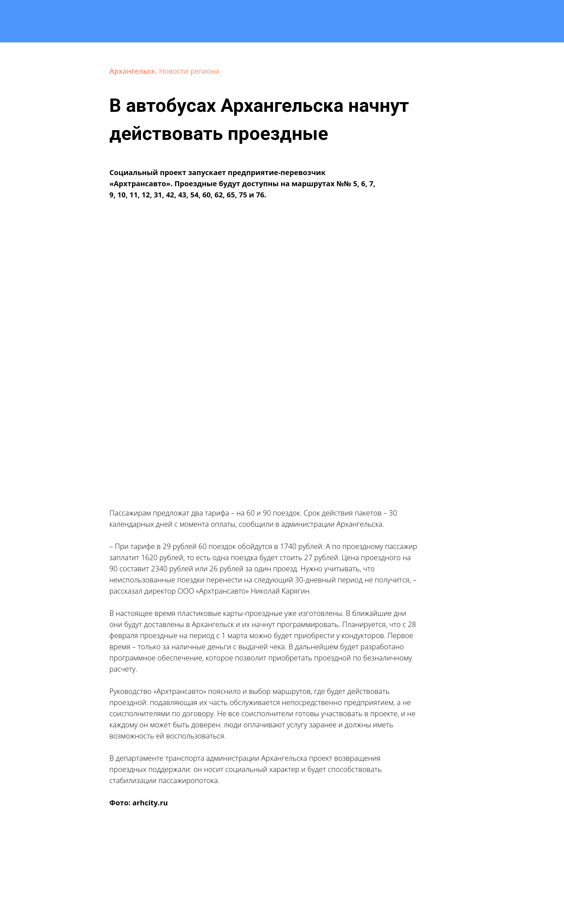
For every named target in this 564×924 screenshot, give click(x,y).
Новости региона (189, 71)
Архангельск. (134, 71)
